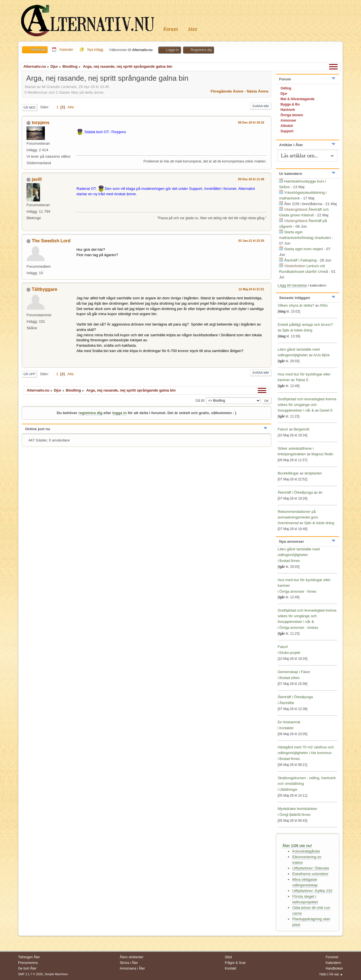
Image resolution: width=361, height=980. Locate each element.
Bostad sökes (289, 678)
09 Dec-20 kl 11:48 (251, 179)
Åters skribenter (132, 957)
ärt (320, 493)
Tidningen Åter (29, 957)
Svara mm (261, 106)
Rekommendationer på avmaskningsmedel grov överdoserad (298, 517)
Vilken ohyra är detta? (296, 305)
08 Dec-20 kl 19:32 (251, 122)
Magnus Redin (322, 454)
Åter (193, 29)
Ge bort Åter (27, 968)
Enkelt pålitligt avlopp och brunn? (305, 325)
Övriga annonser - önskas (299, 628)
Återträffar (287, 703)
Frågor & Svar (235, 963)
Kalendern (334, 963)
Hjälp (323, 974)
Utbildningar (288, 790)
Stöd (228, 957)
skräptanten (313, 473)
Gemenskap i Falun (294, 672)
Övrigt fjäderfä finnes (295, 815)
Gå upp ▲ (336, 974)
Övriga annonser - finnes (298, 592)
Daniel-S (326, 410)
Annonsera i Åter (132, 968)
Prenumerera (28, 963)
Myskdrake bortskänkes (297, 809)
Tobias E (302, 380)
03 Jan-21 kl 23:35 (251, 241)
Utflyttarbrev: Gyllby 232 (312, 891)
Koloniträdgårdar (306, 851)
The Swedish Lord (51, 241)
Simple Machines (56, 974)
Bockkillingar (288, 473)
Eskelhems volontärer (310, 874)
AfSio (324, 306)
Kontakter (286, 728)
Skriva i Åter (129, 963)
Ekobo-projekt (290, 653)
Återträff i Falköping (300, 260)
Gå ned (29, 107)
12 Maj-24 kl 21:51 (251, 289)
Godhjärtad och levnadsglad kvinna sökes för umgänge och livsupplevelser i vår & (307, 405)
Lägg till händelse (292, 285)
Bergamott (301, 429)
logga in (119, 413)
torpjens (40, 123)
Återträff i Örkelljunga (295, 492)
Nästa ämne (258, 91)
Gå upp (29, 374)
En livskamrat (289, 722)
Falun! (283, 429)
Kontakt (231, 968)
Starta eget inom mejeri (303, 249)
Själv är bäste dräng (297, 330)
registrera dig (90, 413)
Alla (71, 107)
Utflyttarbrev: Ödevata (311, 868)
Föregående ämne (227, 91)
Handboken (334, 968)
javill (37, 179)
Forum (171, 29)
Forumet (332, 957)
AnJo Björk (322, 355)
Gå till (200, 401)
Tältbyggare (44, 289)
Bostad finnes (290, 561)
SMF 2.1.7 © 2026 (30, 974)
